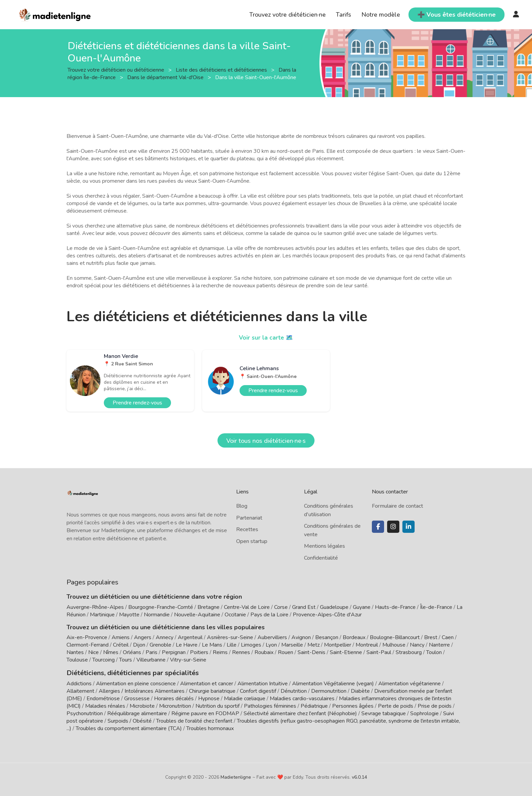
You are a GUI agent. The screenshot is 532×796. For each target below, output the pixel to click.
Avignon (301, 637)
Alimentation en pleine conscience (136, 683)
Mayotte (129, 615)
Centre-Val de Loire (247, 607)
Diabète (360, 690)
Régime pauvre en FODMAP (205, 713)
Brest (431, 637)
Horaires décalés (174, 698)
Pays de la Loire (269, 615)
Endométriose (103, 698)
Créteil (121, 645)
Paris (151, 652)
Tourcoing (103, 660)
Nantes (75, 652)
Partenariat (249, 518)
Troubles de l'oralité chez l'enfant (194, 720)
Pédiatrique (314, 705)
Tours (126, 660)
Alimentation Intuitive (263, 683)
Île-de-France (436, 607)
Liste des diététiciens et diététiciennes (222, 70)
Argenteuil (190, 637)
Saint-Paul (379, 652)
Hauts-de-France (395, 607)
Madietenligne (236, 776)
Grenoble (160, 645)
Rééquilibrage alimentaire (137, 713)
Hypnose (209, 698)
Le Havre (187, 645)
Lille (232, 645)
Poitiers (199, 652)
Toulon (434, 652)
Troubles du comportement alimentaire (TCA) (129, 728)
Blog (242, 506)
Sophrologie (424, 713)
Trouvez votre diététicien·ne (288, 15)
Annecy (165, 637)
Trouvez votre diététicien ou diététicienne (117, 70)
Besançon (327, 637)
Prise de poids (435, 705)
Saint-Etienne (346, 652)
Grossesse (137, 698)
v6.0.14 (359, 776)
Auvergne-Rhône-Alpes (95, 607)
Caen (448, 637)
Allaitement (80, 690)
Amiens (121, 637)
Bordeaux (354, 637)
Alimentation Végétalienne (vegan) (333, 683)
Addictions (79, 683)
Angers (143, 637)
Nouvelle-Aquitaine (197, 615)
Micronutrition (175, 705)
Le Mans (212, 645)
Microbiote (143, 705)
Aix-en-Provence (87, 637)
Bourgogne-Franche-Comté (161, 607)
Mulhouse (394, 645)
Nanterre (439, 645)
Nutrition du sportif (217, 705)
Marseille (292, 645)
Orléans (132, 652)
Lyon (271, 645)
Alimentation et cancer (207, 683)
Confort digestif (258, 690)
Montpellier (338, 645)
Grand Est (304, 607)
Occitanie (235, 615)
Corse (281, 607)
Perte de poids (396, 705)
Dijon (139, 645)
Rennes (241, 652)
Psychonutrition (85, 713)
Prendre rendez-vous (137, 403)
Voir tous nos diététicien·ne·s (266, 441)
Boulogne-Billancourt (395, 637)
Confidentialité (321, 558)
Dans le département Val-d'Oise (166, 77)
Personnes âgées (353, 705)
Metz (313, 645)
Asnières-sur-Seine (230, 637)
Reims (220, 652)
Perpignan (174, 652)
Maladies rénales (105, 705)
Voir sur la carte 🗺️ (266, 338)
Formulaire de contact (397, 506)
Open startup (252, 541)
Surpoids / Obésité (130, 720)
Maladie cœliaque (245, 698)
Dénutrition (294, 690)
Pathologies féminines (270, 705)
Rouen (286, 652)
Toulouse (77, 660)
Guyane (362, 607)
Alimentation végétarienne (410, 683)
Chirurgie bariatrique (212, 690)
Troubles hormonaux (210, 728)
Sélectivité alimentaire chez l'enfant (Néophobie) (300, 713)
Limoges (251, 645)
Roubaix (264, 652)
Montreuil (367, 645)
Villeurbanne (151, 660)
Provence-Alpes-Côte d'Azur (327, 615)
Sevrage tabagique (384, 713)
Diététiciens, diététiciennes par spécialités (127, 672)
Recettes (247, 529)
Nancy (417, 645)
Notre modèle (381, 15)
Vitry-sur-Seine (188, 660)
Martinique (102, 615)
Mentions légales (325, 546)
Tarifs (344, 15)
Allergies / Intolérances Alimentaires (142, 690)
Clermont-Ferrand (88, 645)
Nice (93, 652)
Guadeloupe (334, 607)
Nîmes (111, 652)
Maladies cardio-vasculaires (302, 698)
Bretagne (208, 607)
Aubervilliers (272, 637)
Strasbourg (409, 652)
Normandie (157, 615)
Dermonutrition (329, 690)
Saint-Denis (311, 652)
